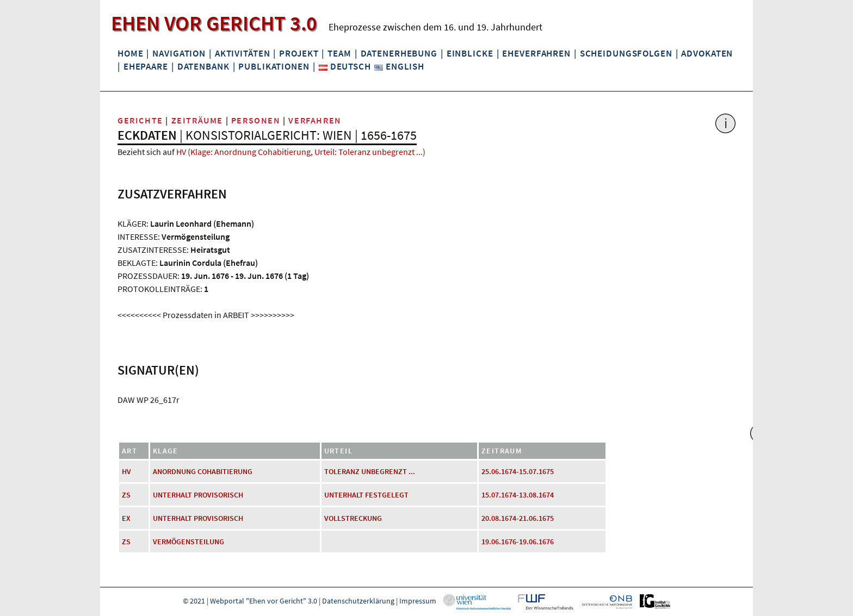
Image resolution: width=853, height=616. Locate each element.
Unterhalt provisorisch (198, 495)
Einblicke (470, 53)
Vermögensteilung (188, 542)
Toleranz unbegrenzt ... (370, 471)
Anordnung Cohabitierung (203, 471)
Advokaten (707, 53)
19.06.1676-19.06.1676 (518, 542)
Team (339, 53)
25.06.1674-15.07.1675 (518, 471)
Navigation (179, 53)
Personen (256, 120)
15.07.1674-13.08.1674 (518, 495)
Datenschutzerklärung (358, 601)
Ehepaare (146, 66)
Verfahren (315, 120)
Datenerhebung (399, 53)
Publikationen (274, 66)
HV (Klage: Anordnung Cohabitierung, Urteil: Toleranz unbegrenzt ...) (301, 152)
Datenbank (203, 66)
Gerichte (140, 120)
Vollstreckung (353, 518)
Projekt (299, 53)
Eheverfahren (536, 53)
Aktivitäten (243, 53)
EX (126, 518)
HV (126, 471)
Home (130, 53)
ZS (126, 495)
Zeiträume (197, 120)
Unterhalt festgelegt (366, 495)
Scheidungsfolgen (626, 53)
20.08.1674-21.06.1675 (518, 518)
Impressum (418, 601)
